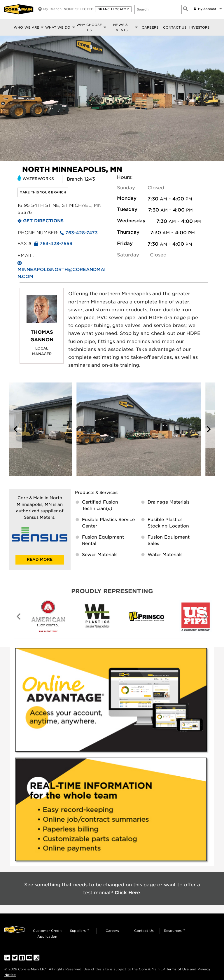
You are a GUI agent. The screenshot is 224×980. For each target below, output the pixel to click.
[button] (114, 9)
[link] (112, 702)
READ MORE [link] (40, 559)
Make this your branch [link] (43, 192)
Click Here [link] (127, 893)
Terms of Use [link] (177, 969)
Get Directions (43, 221)
